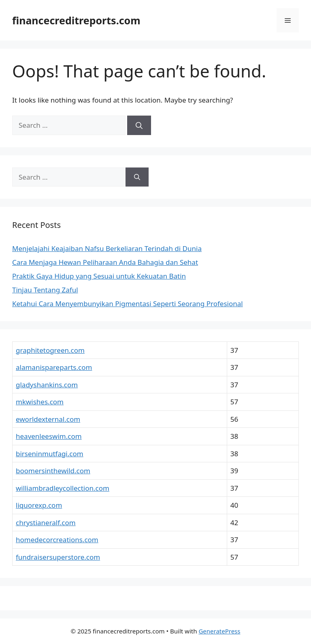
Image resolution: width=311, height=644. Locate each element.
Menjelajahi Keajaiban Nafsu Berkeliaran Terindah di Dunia (107, 248)
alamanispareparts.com (54, 367)
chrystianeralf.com (46, 523)
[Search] (139, 125)
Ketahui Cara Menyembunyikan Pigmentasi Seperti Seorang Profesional (128, 304)
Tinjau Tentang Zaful (45, 290)
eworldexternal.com (48, 419)
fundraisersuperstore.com (58, 557)
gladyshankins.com (47, 385)
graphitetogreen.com (50, 350)
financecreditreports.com (76, 20)
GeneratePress (219, 631)
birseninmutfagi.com (50, 454)
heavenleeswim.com (49, 436)
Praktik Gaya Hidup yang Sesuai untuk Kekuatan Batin (99, 276)
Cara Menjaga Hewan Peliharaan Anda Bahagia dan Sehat (105, 262)
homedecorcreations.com (57, 540)
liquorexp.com (39, 505)
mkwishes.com (40, 402)
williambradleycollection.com (63, 488)
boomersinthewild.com (53, 471)
